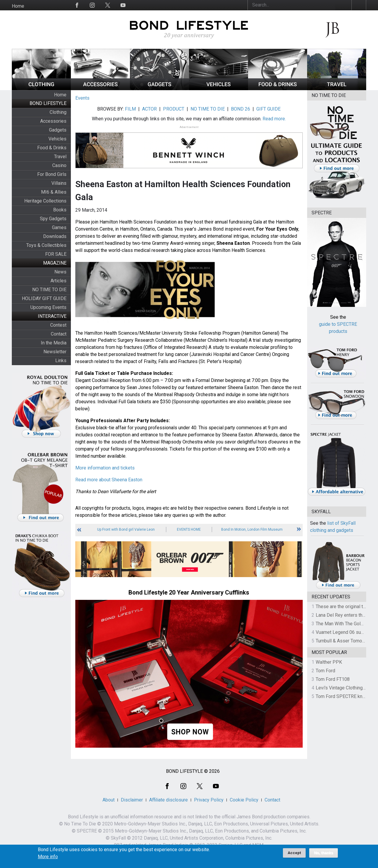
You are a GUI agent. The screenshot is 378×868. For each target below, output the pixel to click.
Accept (294, 855)
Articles (58, 281)
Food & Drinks (52, 148)
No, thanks (324, 855)
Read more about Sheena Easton (109, 480)
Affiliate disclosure (168, 800)
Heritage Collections (45, 201)
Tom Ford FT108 (333, 679)
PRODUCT (174, 109)
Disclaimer (132, 800)
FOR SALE (56, 254)
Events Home (189, 529)
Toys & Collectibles (46, 245)
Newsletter (55, 352)
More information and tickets (105, 468)
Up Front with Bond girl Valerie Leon (126, 529)
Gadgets (58, 130)
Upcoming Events (48, 307)
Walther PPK (329, 662)
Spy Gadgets (53, 219)
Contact (59, 334)
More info (48, 859)
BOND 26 (241, 109)
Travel (60, 157)
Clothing (58, 112)
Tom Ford (325, 671)
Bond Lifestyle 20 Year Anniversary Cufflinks (189, 592)
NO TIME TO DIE (49, 290)
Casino (59, 165)
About (109, 800)
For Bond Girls (52, 174)
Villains (59, 183)
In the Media (54, 343)
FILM (130, 109)
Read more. (274, 119)
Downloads (55, 236)
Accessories (53, 121)
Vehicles (57, 139)
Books (60, 210)
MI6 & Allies (54, 192)
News (60, 272)
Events (82, 98)
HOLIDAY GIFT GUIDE (44, 298)
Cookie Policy (244, 800)
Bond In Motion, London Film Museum (252, 529)
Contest (58, 325)
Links (61, 361)
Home (18, 6)
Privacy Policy (209, 800)
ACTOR (149, 109)
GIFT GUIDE (268, 109)
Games (59, 227)
